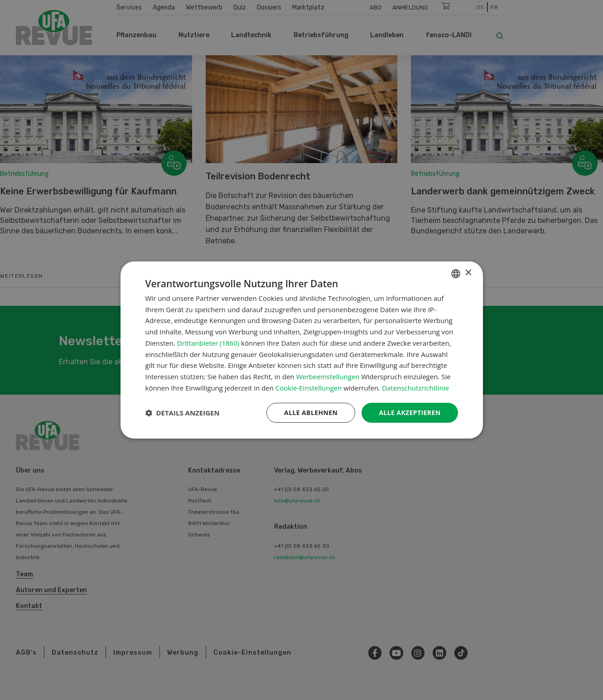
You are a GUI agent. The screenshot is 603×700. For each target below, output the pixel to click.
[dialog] (302, 350)
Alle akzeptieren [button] (410, 413)
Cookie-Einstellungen (309, 388)
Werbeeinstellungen (328, 377)
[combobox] (456, 274)
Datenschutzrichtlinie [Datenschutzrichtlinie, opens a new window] (415, 388)
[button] (183, 413)
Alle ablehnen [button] (311, 413)
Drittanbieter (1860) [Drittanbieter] (208, 343)
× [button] (468, 273)
